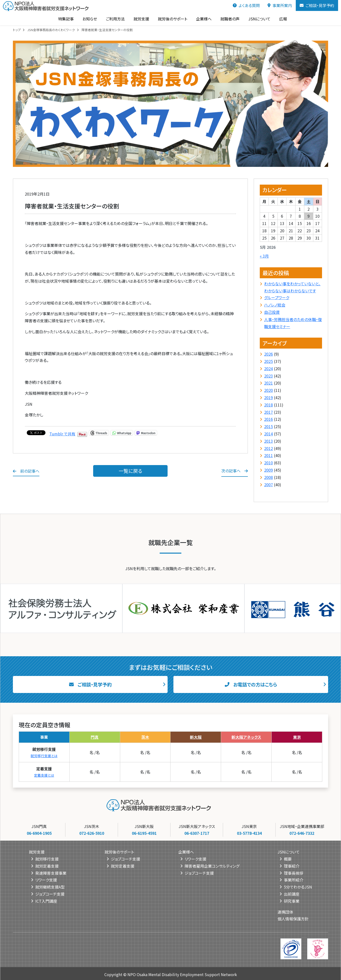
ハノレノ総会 (275, 305)
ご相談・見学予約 (317, 5)
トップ (17, 30)
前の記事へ (26, 471)
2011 (269, 455)
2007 (269, 485)
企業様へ (202, 19)
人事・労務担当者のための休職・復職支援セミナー (293, 323)
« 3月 (264, 256)
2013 (269, 441)
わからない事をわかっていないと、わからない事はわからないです (292, 287)
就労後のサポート (171, 19)
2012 (269, 448)
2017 (269, 412)
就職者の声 (228, 19)
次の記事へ (235, 471)
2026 (269, 354)
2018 (269, 405)
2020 (269, 390)
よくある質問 (246, 5)
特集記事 (64, 19)
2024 (269, 369)
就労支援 (139, 19)
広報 (281, 19)
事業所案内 (280, 5)
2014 (269, 434)
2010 (269, 463)
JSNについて (257, 19)
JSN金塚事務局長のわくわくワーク (51, 30)
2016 (269, 419)
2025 (269, 361)
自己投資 (272, 312)
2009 (269, 470)
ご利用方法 (113, 19)
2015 (269, 426)
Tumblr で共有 (62, 433)
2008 (269, 477)
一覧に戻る (130, 471)
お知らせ (88, 19)
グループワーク (277, 297)
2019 (269, 397)
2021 (269, 383)
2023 (269, 376)
